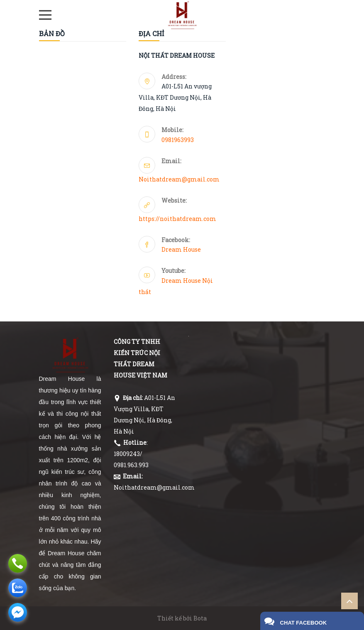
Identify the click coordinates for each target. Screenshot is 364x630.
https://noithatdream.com (177, 219)
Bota (200, 618)
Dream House (181, 249)
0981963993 (178, 140)
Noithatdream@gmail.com (179, 179)
